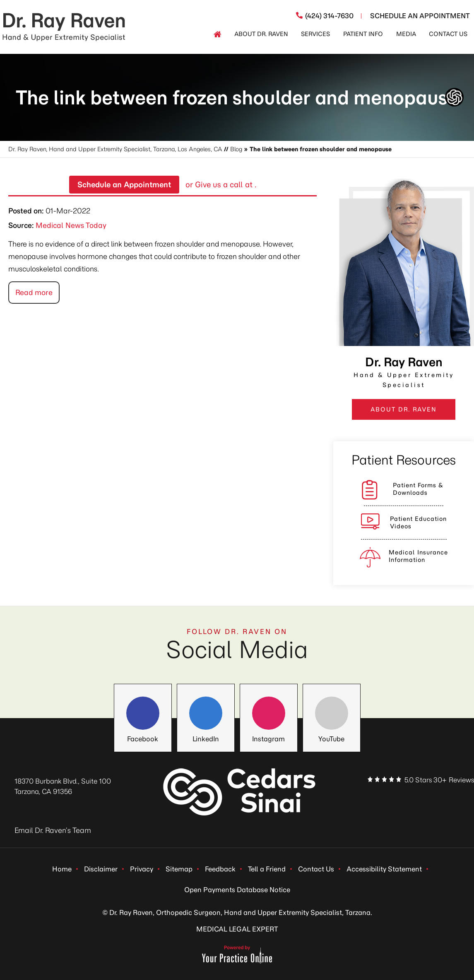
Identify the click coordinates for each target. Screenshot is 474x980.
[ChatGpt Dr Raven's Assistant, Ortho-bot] (454, 97)
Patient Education (418, 523)
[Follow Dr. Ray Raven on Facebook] (143, 713)
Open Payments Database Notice (237, 890)
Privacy (142, 869)
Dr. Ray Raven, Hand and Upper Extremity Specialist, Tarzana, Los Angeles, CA (115, 149)
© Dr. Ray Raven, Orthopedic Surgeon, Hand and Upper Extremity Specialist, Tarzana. (237, 912)
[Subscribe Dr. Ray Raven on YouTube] (451, 797)
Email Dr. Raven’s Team (53, 830)
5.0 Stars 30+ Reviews (439, 780)
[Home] (217, 34)
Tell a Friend (267, 869)
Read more (34, 293)
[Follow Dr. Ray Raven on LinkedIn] (206, 713)
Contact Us (316, 869)
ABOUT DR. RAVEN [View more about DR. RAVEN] (404, 409)
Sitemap (179, 869)
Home (62, 869)
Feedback (220, 869)
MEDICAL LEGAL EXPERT (237, 929)
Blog (236, 149)
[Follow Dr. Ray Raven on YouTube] (332, 713)
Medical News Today (71, 225)
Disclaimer (101, 869)
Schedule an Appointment (124, 185)
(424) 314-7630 (329, 16)
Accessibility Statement (384, 869)
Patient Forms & (418, 489)
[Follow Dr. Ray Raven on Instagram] (269, 713)
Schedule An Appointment (420, 16)
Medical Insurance (418, 556)
